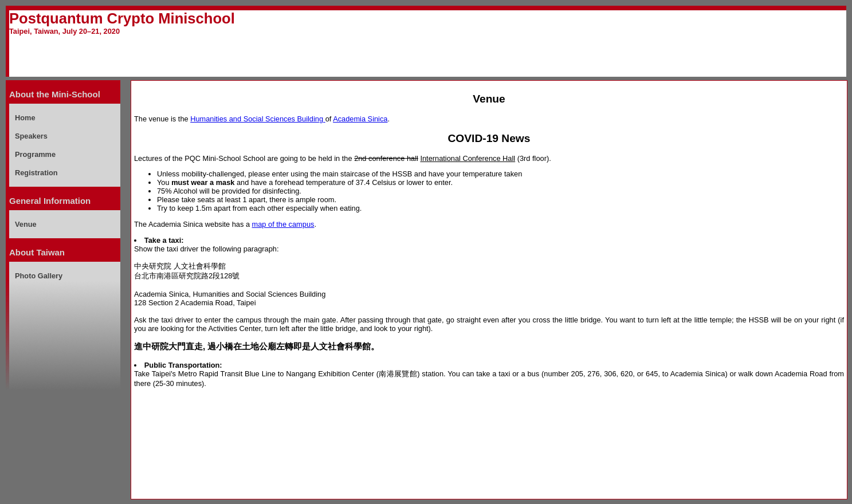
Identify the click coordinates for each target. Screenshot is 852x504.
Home (25, 118)
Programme (35, 154)
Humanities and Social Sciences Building (258, 119)
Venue (26, 224)
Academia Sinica (360, 119)
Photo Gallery (39, 276)
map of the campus (283, 224)
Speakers (31, 136)
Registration (36, 173)
